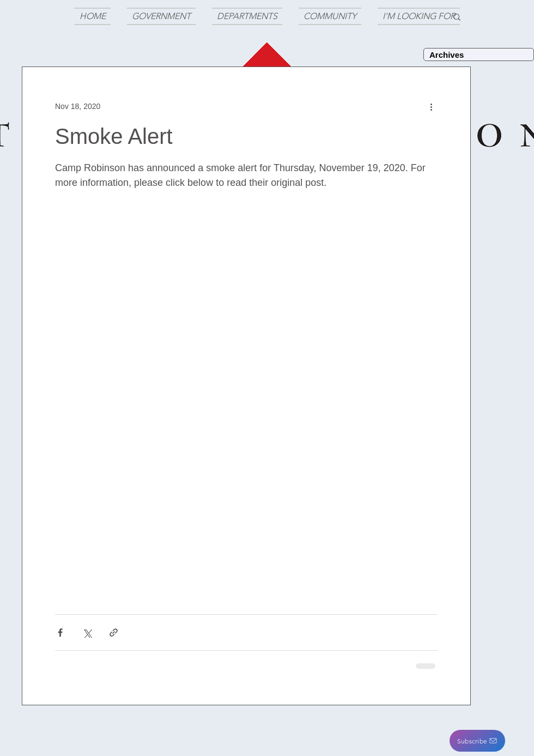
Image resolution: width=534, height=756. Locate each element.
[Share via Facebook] (60, 633)
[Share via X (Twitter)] (87, 633)
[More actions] (431, 106)
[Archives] (479, 55)
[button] (477, 741)
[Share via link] (114, 633)
